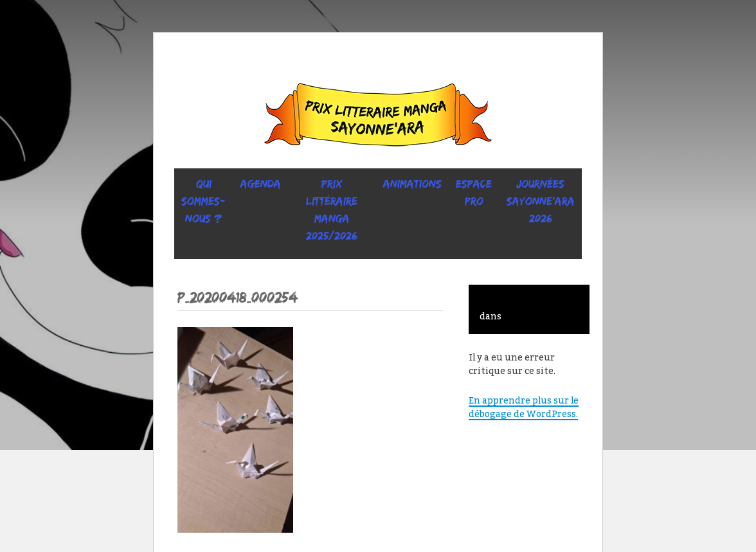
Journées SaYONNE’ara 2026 (541, 201)
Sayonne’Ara (378, 118)
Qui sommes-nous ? (203, 201)
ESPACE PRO (474, 192)
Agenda (261, 184)
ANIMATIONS (412, 184)
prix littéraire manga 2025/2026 (332, 210)
